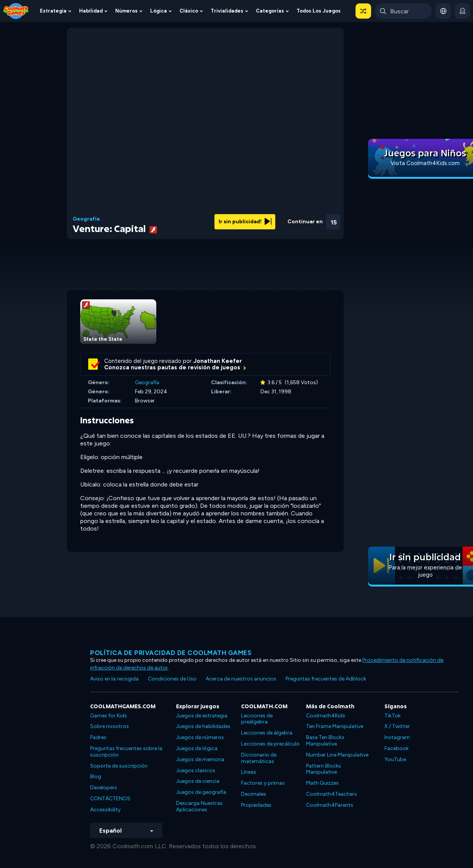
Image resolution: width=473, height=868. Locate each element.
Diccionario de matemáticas (259, 758)
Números (126, 11)
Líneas (249, 772)
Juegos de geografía (201, 792)
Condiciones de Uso (172, 679)
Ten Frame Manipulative (335, 726)
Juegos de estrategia (202, 716)
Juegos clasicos (196, 770)
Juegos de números (200, 737)
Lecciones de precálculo (270, 744)
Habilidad (91, 11)
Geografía (86, 219)
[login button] (462, 11)
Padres (98, 737)
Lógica (159, 11)
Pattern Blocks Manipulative (324, 769)
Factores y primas (263, 783)
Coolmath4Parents (330, 805)
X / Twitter (397, 726)
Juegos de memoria (200, 759)
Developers (104, 788)
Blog (96, 777)
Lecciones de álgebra (267, 733)
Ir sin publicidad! (245, 222)
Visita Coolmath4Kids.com (425, 163)
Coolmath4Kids (326, 716)
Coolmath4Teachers (332, 794)
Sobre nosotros (110, 726)
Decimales (254, 794)
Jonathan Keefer (218, 361)
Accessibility (105, 810)
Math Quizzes (322, 783)
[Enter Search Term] (403, 11)
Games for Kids (109, 716)
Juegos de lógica (197, 748)
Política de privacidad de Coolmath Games (171, 653)
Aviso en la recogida (114, 679)
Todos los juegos (319, 11)
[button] (363, 11)
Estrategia (53, 11)
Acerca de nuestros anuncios (241, 679)
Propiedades (256, 805)
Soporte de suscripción (119, 766)
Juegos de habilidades (203, 726)
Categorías (270, 11)
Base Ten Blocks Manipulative (325, 741)
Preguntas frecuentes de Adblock (326, 679)
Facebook (397, 748)
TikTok (393, 716)
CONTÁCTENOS (110, 799)
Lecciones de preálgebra (257, 719)
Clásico (189, 11)
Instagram (397, 737)
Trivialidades (227, 11)
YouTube (395, 759)
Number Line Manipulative (337, 755)
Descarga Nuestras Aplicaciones (199, 806)
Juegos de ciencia (198, 781)
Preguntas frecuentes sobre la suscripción (126, 752)
